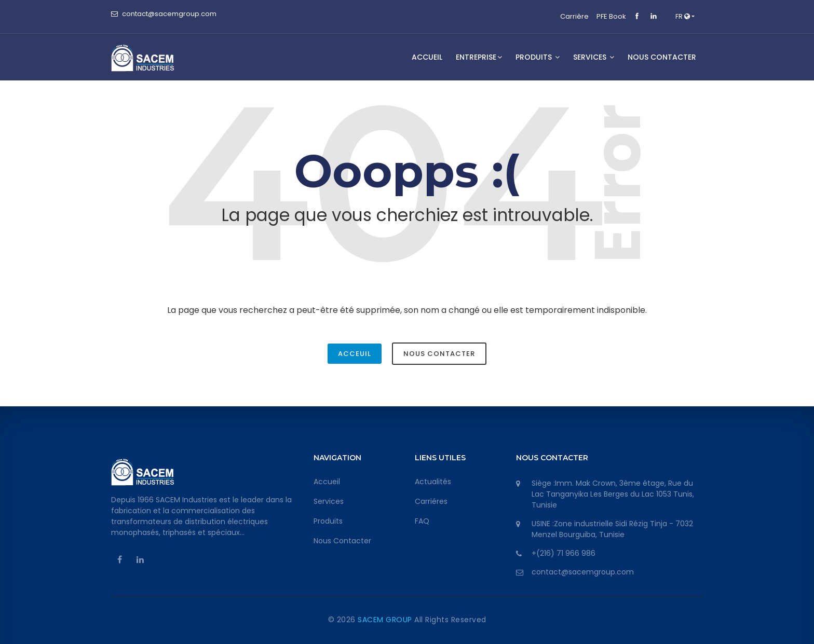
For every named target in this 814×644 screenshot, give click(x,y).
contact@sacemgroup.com (169, 14)
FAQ (422, 521)
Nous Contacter (439, 354)
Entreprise (479, 57)
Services (329, 501)
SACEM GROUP (386, 620)
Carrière (574, 16)
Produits (538, 57)
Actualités (433, 482)
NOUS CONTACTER (662, 57)
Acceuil (355, 354)
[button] (685, 17)
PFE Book (611, 16)
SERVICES (594, 57)
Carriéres (431, 501)
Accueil (427, 57)
